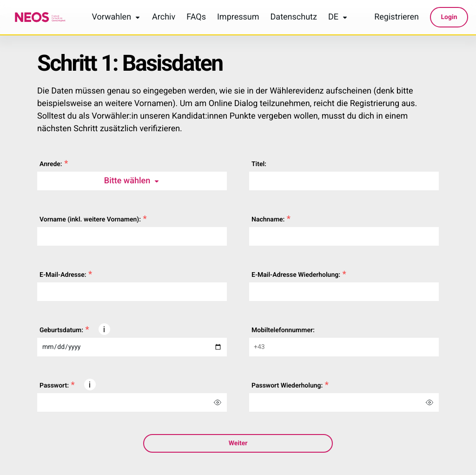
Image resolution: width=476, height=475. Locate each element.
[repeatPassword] (330, 402)
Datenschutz (294, 17)
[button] (104, 329)
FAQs (196, 17)
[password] (118, 402)
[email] (132, 292)
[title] (344, 181)
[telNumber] (344, 347)
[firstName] (132, 236)
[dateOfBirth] (132, 347)
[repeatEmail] (344, 292)
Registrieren (397, 17)
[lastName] (344, 236)
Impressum (238, 17)
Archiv (164, 17)
